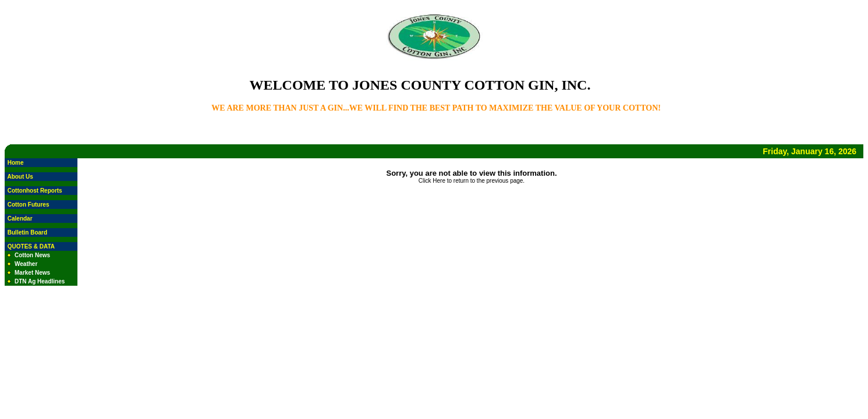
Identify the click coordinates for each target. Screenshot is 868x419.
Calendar (20, 219)
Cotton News (32, 255)
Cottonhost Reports (35, 191)
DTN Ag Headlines (40, 281)
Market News (32, 273)
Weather (26, 264)
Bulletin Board (27, 232)
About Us (20, 177)
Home (16, 163)
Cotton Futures (29, 205)
